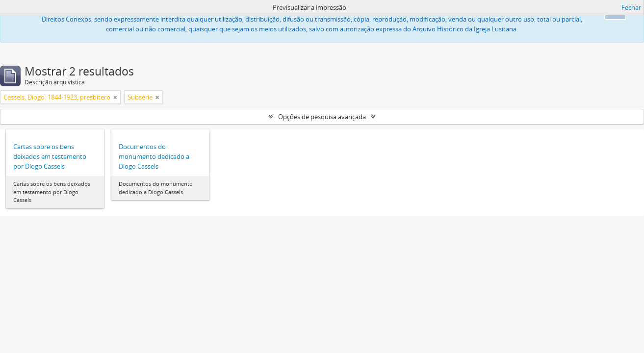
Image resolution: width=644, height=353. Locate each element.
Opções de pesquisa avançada (322, 117)
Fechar (631, 7)
